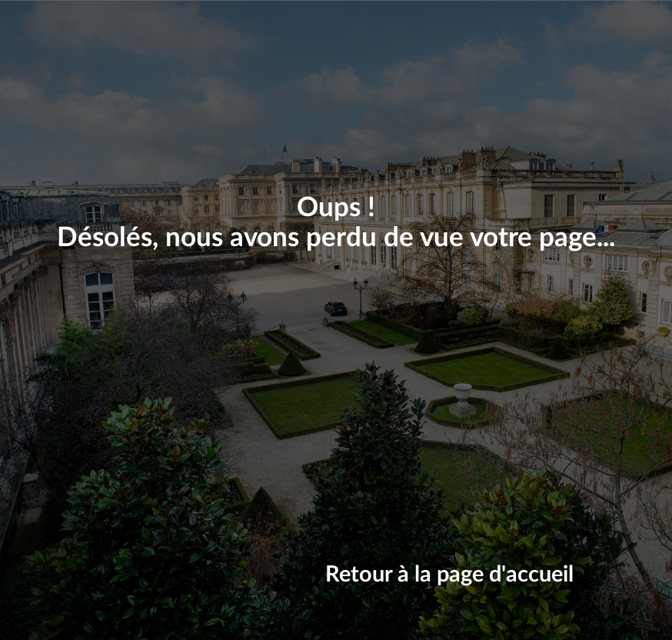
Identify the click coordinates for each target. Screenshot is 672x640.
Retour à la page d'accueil (449, 575)
